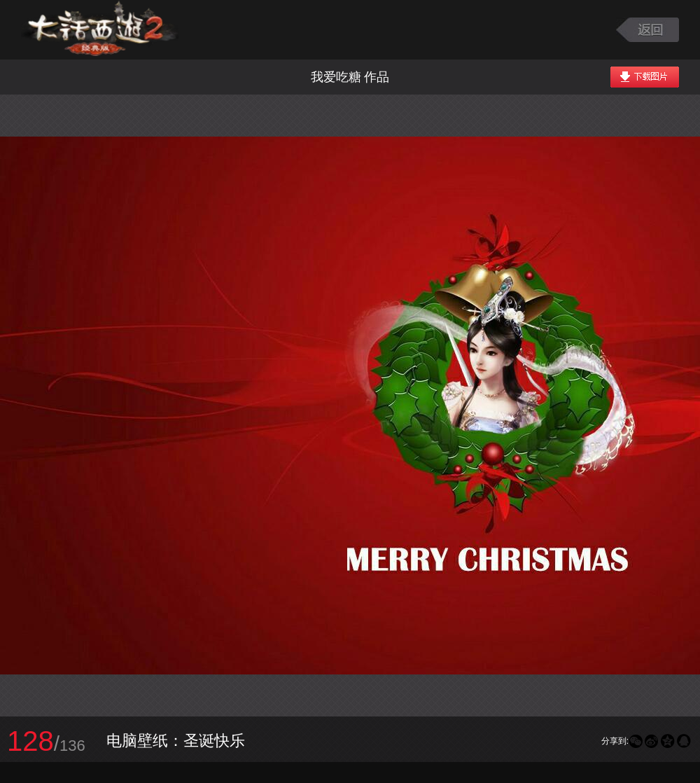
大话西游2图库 (100, 30)
